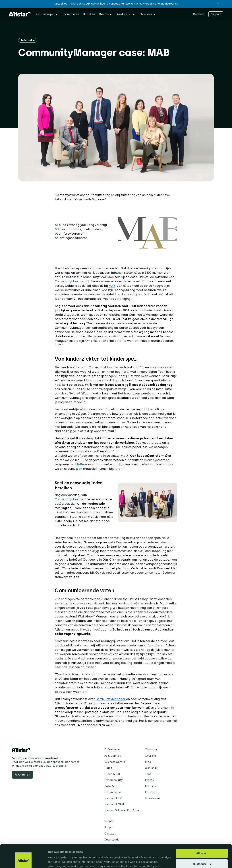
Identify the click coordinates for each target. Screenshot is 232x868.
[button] (218, 4)
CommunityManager (70, 281)
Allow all (202, 834)
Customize (202, 844)
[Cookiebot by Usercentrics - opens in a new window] (23, 861)
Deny (202, 855)
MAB (58, 229)
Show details (56, 861)
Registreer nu (170, 4)
